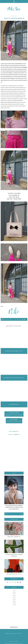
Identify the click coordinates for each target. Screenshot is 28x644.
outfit (8, 319)
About (13, 633)
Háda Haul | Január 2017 (14, 537)
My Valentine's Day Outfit (14, 574)
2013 (14, 605)
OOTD (4, 319)
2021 (14, 590)
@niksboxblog (14, 627)
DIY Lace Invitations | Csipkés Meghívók (14, 555)
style (11, 319)
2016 (14, 599)
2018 (14, 596)
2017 (14, 597)
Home (7, 633)
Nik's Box (16, 642)
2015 (14, 601)
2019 (14, 594)
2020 (14, 592)
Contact (19, 633)
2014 (14, 603)
